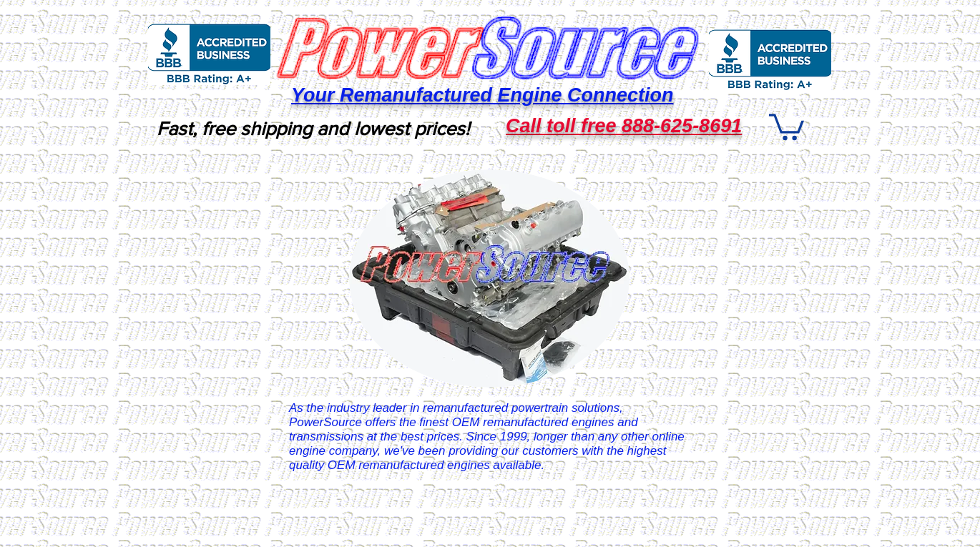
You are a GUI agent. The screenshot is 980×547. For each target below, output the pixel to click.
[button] (787, 125)
